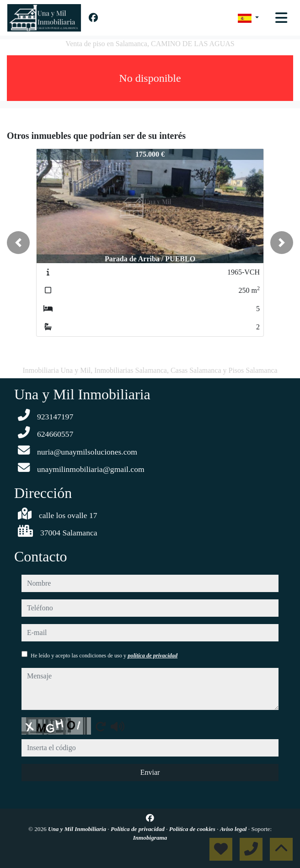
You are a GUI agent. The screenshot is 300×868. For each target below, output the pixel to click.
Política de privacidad (138, 829)
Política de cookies (193, 829)
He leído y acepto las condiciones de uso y (104, 656)
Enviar (150, 772)
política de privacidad (153, 656)
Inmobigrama (150, 838)
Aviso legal (234, 829)
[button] (18, 243)
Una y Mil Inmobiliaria (78, 829)
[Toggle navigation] (281, 18)
